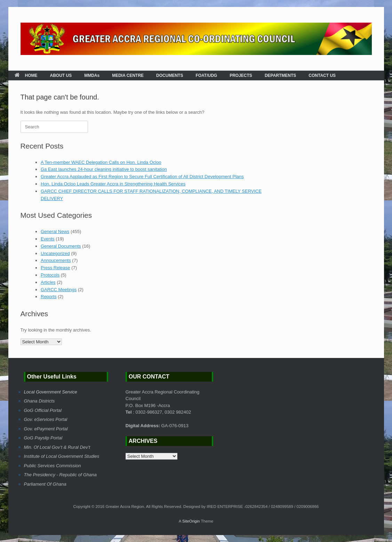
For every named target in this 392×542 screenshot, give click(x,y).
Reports (49, 297)
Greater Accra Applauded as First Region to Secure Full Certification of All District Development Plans (142, 177)
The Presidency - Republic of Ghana (61, 475)
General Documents (61, 246)
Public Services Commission (53, 466)
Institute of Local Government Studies (62, 456)
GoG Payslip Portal (43, 438)
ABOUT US (61, 75)
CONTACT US (322, 75)
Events (48, 239)
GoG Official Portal (43, 410)
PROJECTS (241, 75)
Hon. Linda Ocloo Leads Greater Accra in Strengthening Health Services (113, 184)
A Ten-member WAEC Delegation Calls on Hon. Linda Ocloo (101, 162)
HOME (26, 75)
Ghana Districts (39, 401)
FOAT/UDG (206, 75)
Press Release (55, 268)
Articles (48, 282)
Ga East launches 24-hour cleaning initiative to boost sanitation (104, 169)
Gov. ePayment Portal (46, 429)
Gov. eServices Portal (46, 419)
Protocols (50, 275)
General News (55, 232)
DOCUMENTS (170, 75)
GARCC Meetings (59, 290)
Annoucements (56, 260)
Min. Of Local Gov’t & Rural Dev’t (57, 447)
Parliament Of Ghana (45, 484)
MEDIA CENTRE (128, 75)
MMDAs (92, 75)
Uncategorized (55, 253)
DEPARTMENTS (280, 75)
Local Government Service (51, 392)
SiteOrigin (191, 521)
